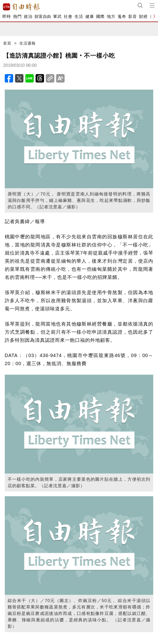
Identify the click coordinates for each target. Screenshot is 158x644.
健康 (90, 17)
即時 (7, 17)
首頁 (7, 43)
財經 (143, 17)
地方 (111, 17)
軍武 (57, 17)
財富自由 (43, 17)
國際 (100, 17)
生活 (79, 17)
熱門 (17, 17)
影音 (133, 17)
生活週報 (27, 43)
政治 (28, 17)
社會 (68, 17)
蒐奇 (122, 17)
